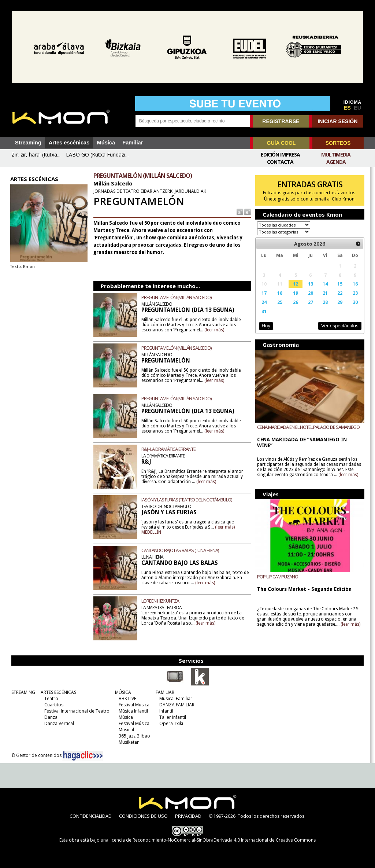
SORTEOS (338, 143)
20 (311, 293)
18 (280, 293)
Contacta (280, 162)
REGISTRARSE (281, 121)
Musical (125, 730)
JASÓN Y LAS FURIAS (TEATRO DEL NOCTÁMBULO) (186, 500)
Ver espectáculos (341, 326)
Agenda (336, 162)
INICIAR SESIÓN (337, 121)
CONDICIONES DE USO (143, 816)
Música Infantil (131, 711)
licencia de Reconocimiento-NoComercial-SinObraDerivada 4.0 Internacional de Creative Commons (213, 840)
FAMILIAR (163, 692)
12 (296, 284)
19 (296, 293)
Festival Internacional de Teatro (75, 711)
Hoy (266, 326)
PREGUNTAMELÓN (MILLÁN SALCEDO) (176, 297)
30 (356, 302)
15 (341, 284)
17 (264, 293)
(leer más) (214, 330)
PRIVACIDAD (188, 816)
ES (347, 108)
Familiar (133, 143)
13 (311, 284)
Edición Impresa (280, 155)
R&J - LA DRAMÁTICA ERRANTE (168, 449)
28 (326, 302)
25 (280, 302)
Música (106, 143)
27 (311, 302)
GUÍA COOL (281, 143)
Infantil (164, 711)
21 (326, 293)
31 (264, 311)
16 (356, 284)
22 (341, 293)
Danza (49, 717)
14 (326, 284)
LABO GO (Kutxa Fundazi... (97, 155)
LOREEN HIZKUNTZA (160, 601)
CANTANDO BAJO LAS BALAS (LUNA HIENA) (180, 550)
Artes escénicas (69, 143)
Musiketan (127, 742)
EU (357, 108)
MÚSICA (121, 692)
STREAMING (21, 692)
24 (264, 302)
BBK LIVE (126, 698)
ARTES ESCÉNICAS (57, 692)
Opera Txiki (169, 723)
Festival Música (132, 705)
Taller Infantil (171, 717)
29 (341, 302)
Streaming (28, 143)
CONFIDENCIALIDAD (91, 816)
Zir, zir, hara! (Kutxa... (36, 155)
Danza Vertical (57, 723)
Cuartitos (52, 705)
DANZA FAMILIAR (175, 705)
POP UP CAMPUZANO (278, 577)
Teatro (49, 698)
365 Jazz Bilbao (133, 736)
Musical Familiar (174, 698)
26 (296, 302)
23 (356, 293)
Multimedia (336, 155)
